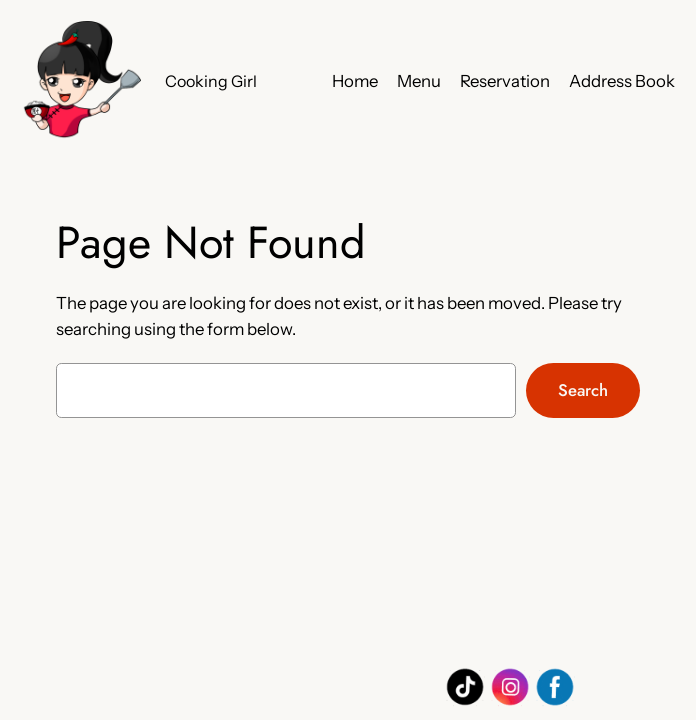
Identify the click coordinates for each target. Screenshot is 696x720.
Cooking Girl (211, 81)
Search (583, 390)
